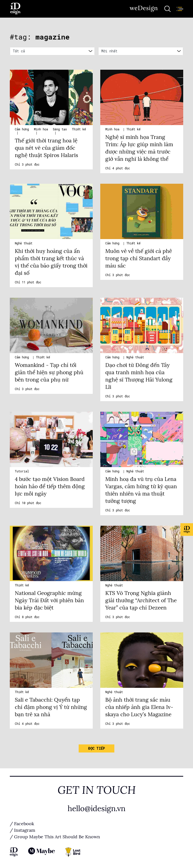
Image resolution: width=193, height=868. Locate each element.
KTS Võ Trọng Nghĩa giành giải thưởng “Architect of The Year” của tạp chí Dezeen (141, 600)
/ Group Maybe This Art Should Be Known (55, 837)
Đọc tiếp (96, 748)
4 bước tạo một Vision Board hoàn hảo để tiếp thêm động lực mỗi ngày (50, 486)
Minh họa (41, 129)
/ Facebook (22, 824)
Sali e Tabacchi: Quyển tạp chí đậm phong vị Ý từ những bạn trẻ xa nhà (51, 707)
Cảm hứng (22, 129)
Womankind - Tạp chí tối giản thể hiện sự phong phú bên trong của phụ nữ (49, 372)
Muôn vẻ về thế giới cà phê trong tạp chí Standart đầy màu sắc (139, 258)
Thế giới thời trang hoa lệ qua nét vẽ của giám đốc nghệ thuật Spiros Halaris (46, 148)
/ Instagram (22, 830)
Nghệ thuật (24, 243)
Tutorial (22, 471)
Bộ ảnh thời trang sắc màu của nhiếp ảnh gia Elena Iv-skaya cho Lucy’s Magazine (139, 707)
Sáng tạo (60, 129)
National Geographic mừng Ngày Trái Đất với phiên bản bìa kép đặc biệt (49, 600)
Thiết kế (79, 129)
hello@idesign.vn (96, 809)
